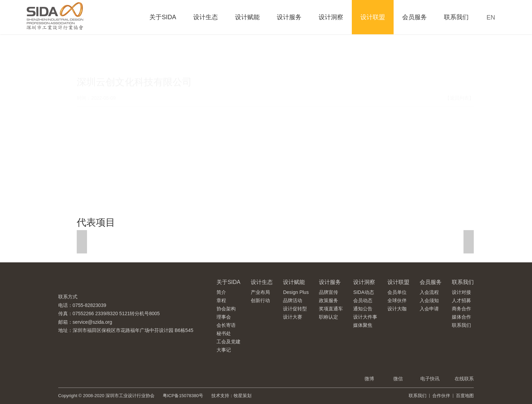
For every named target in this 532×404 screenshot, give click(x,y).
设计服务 (289, 17)
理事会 (224, 317)
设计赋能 (247, 17)
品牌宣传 (329, 292)
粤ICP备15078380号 (183, 396)
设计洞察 (331, 17)
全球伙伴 (397, 300)
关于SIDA (163, 17)
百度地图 (465, 396)
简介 (221, 292)
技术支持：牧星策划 (231, 396)
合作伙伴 (441, 396)
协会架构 (226, 309)
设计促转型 (295, 309)
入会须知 (429, 300)
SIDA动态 (364, 292)
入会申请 (429, 309)
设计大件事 (365, 317)
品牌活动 (293, 300)
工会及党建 (228, 342)
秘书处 (224, 333)
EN (491, 17)
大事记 (224, 350)
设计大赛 (293, 317)
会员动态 (363, 300)
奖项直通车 (331, 309)
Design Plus (296, 292)
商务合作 (461, 309)
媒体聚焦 (363, 325)
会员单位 (397, 292)
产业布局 (260, 292)
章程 (221, 300)
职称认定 (329, 317)
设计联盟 (373, 17)
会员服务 (415, 17)
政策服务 (329, 300)
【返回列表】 (459, 79)
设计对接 (461, 292)
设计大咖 (397, 309)
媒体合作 (461, 317)
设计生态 (206, 17)
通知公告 (363, 309)
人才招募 (461, 300)
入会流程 (429, 292)
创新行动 (260, 300)
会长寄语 (226, 325)
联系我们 (456, 17)
